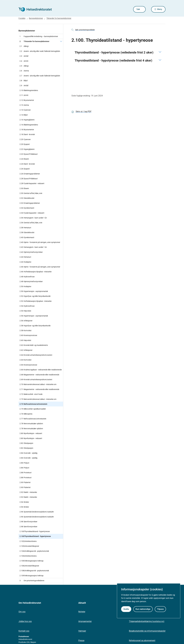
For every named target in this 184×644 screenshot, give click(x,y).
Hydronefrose (27, 277)
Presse (81, 640)
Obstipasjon (26, 443)
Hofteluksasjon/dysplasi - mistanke (36, 272)
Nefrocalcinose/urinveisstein (33, 404)
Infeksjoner (26, 321)
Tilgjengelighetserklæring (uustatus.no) (147, 621)
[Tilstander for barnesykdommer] (61, 41)
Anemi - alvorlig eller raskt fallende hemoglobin (40, 51)
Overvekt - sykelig (28, 453)
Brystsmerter (27, 100)
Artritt (24, 61)
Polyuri (24, 463)
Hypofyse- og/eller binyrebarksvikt (35, 296)
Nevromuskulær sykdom (31, 424)
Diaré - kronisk (27, 134)
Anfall (24, 56)
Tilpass (160, 609)
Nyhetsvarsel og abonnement (142, 640)
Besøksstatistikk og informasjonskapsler (147, 631)
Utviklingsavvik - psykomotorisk (34, 551)
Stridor (24, 502)
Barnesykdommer (27, 31)
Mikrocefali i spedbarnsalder (33, 409)
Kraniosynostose (28, 335)
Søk (138, 9)
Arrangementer (85, 621)
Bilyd (24, 81)
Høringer (82, 631)
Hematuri (25, 228)
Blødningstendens (29, 90)
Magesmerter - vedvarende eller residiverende (39, 375)
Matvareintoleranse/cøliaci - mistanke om (38, 384)
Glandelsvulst (27, 198)
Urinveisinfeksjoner (29, 546)
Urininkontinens (28, 541)
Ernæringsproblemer (30, 174)
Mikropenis (26, 414)
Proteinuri (25, 473)
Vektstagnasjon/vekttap (31, 561)
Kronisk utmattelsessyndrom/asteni (36, 355)
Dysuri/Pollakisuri (29, 154)
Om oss (22, 612)
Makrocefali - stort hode (31, 394)
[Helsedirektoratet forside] (37, 9)
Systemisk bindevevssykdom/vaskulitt (37, 512)
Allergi (24, 46)
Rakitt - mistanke (28, 492)
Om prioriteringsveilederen (32, 581)
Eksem (24, 159)
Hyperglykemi (27, 120)
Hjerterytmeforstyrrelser (31, 252)
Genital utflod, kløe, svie (31, 193)
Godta (126, 609)
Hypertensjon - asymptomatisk (34, 291)
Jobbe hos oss (25, 621)
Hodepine (25, 262)
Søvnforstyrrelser (28, 522)
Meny (160, 9)
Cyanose (25, 110)
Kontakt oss (24, 631)
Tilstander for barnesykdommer (34, 41)
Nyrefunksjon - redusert (31, 433)
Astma (24, 71)
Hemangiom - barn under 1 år (33, 218)
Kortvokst (25, 330)
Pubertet (25, 482)
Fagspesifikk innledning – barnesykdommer (39, 36)
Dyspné (25, 144)
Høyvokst (25, 311)
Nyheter (82, 612)
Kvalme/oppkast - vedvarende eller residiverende (41, 370)
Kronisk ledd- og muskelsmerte (34, 345)
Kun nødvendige (143, 609)
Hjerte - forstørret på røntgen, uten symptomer (40, 242)
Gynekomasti (27, 208)
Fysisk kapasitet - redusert (32, 183)
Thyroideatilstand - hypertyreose (35, 531)
